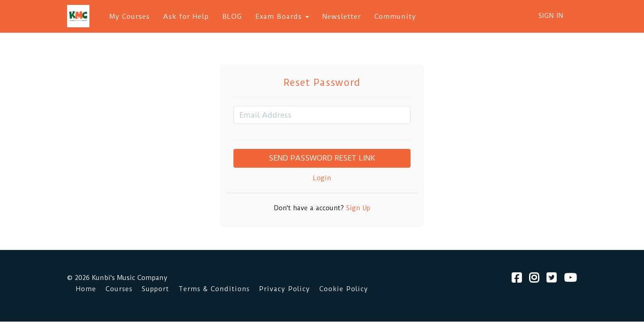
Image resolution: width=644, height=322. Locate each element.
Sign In (551, 16)
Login (322, 178)
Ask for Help (186, 17)
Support (155, 289)
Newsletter (342, 17)
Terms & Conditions (214, 289)
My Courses (130, 17)
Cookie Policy (344, 289)
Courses (119, 289)
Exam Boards (282, 17)
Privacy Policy (284, 289)
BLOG (232, 17)
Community (395, 17)
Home (86, 289)
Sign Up (357, 208)
